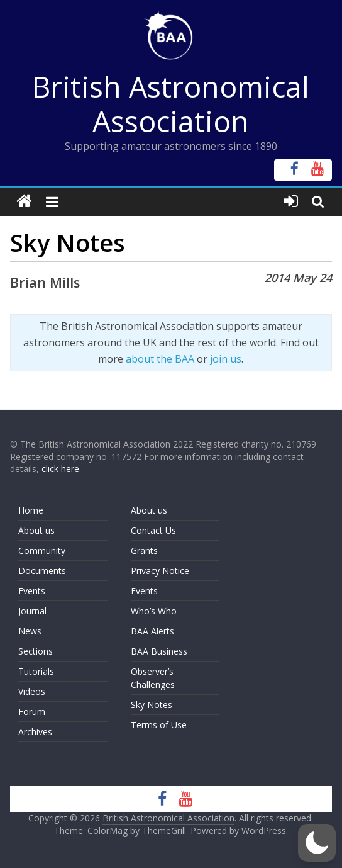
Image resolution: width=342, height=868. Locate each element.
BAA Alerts (152, 631)
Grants (144, 550)
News (30, 631)
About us (36, 530)
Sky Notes (152, 705)
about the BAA (160, 359)
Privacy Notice (160, 571)
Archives (35, 732)
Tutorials (36, 671)
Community (42, 550)
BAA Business (159, 651)
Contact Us (153, 530)
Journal (32, 611)
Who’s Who (154, 611)
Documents (42, 571)
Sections (36, 651)
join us (226, 359)
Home (31, 510)
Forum (32, 712)
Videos (32, 691)
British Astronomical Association (171, 104)
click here (60, 469)
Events (32, 591)
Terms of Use (159, 725)
